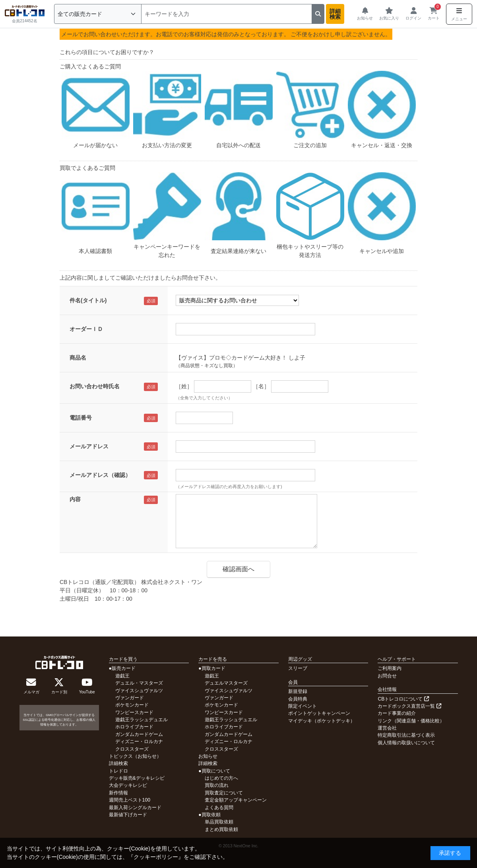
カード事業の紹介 (397, 713)
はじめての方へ (221, 778)
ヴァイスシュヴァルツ (139, 691)
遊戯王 (122, 676)
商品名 (78, 358)
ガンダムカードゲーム (139, 734)
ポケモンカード (132, 705)
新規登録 (298, 691)
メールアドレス (89, 446)
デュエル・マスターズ (139, 683)
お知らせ (208, 756)
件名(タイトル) (88, 300)
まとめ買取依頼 (221, 829)
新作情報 (118, 793)
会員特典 (298, 699)
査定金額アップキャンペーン (236, 800)
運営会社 (387, 728)
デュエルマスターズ (226, 683)
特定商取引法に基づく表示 (406, 735)
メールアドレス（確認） (100, 475)
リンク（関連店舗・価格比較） (411, 721)
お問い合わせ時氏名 (95, 386)
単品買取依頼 (219, 822)
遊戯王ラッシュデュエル (142, 720)
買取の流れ (217, 785)
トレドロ (118, 771)
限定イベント (302, 706)
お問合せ (387, 676)
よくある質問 (219, 808)
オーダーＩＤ (86, 329)
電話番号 (81, 418)
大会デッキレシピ (128, 785)
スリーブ (298, 668)
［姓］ (184, 386)
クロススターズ (132, 749)
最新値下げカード (128, 815)
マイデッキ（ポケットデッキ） (322, 721)
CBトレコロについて (403, 699)
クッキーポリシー (156, 857)
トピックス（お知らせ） (135, 756)
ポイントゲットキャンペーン (319, 713)
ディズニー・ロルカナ (139, 741)
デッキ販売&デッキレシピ (137, 778)
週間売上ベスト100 (130, 800)
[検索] (227, 14)
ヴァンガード (130, 698)
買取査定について (224, 793)
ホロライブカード (134, 727)
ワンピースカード (134, 712)
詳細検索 (335, 14)
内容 (75, 499)
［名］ (261, 386)
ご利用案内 (390, 668)
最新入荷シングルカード (135, 808)
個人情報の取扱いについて (406, 743)
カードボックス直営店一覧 (409, 706)
